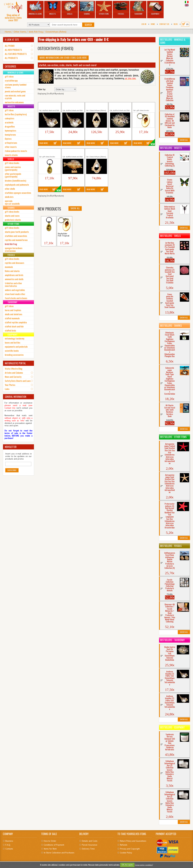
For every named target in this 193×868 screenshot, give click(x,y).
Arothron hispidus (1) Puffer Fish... (48, 105)
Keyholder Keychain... (47, 235)
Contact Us (164, 24)
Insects (52, 8)
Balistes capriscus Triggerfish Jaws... (94, 105)
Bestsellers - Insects (171, 148)
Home (153, 24)
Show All (75, 208)
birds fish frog (36, 32)
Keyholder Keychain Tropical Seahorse (48, 152)
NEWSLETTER (11, 447)
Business (9, 841)
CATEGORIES (10, 66)
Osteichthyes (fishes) (56, 32)
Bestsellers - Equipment (172, 727)
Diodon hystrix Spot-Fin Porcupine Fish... (119, 105)
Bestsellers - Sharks (171, 326)
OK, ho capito (127, 865)
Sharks (87, 8)
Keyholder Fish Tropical (140, 105)
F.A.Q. (8, 845)
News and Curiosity (13, 377)
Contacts (9, 849)
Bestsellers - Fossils (171, 546)
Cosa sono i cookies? (144, 865)
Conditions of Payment (54, 845)
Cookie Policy (126, 853)
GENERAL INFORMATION (16, 397)
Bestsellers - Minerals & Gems (173, 41)
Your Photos (10, 385)
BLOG (176, 24)
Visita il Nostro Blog (14, 369)
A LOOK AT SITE (12, 40)
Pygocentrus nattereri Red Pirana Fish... (72, 152)
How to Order (50, 841)
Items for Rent (50, 849)
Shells (70, 8)
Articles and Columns (14, 373)
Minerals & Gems (35, 8)
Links (7, 389)
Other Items (104, 8)
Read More (44, 143)
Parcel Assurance (90, 845)
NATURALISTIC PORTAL (15, 363)
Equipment (155, 8)
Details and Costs (90, 841)
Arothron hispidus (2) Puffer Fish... (72, 105)
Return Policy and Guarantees (133, 841)
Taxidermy (138, 8)
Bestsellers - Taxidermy (172, 640)
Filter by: (42, 89)
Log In (144, 24)
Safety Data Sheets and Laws (18, 381)
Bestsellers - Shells (170, 236)
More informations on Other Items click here (63, 58)
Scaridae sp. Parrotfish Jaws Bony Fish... (96, 152)
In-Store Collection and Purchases (59, 853)
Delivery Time (88, 849)
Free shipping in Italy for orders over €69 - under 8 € (74, 39)
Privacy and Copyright (130, 849)
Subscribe (12, 470)
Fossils (121, 8)
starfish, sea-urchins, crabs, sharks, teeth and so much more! (68, 65)
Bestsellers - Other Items (173, 437)
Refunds (124, 845)
